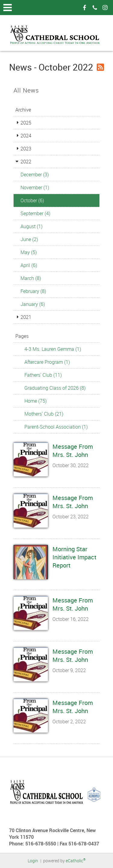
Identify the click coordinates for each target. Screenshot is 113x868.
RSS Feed (100, 67)
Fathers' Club (43, 375)
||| (8, 8)
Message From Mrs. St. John (73, 451)
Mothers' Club (44, 414)
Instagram (105, 8)
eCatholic (76, 861)
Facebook (84, 8)
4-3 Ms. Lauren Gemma (53, 349)
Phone (95, 8)
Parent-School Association (56, 427)
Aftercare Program (47, 362)
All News (26, 90)
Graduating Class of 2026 (55, 388)
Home (36, 401)
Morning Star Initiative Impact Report (74, 557)
